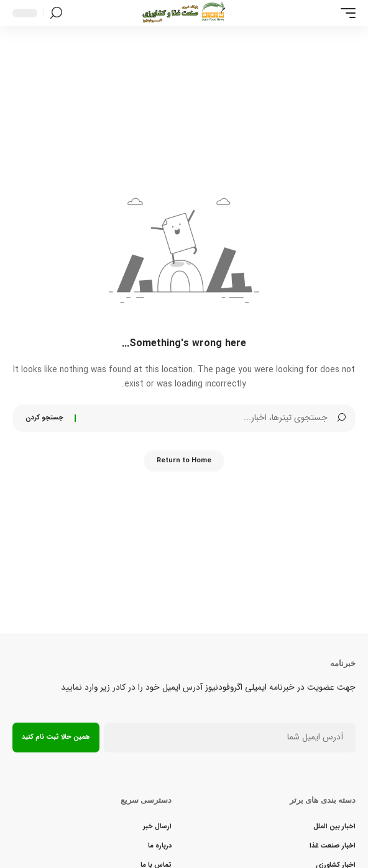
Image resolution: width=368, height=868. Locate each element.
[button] (345, 13)
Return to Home (184, 461)
